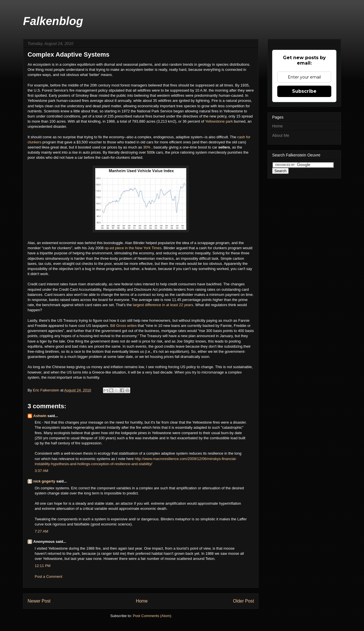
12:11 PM (43, 566)
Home (142, 601)
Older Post (243, 601)
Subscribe (304, 91)
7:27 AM (42, 531)
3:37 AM (42, 471)
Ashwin (40, 416)
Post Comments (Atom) (152, 616)
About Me (281, 135)
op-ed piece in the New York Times (133, 248)
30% (147, 147)
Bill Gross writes (124, 326)
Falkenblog (53, 21)
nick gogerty (44, 481)
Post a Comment (48, 577)
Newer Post (39, 601)
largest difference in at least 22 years (163, 305)
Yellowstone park (219, 121)
